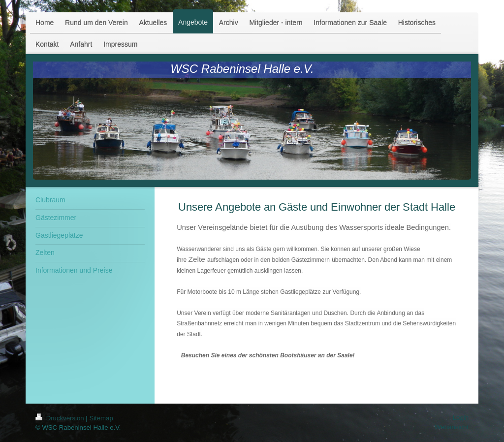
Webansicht (452, 427)
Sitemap (101, 418)
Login (461, 418)
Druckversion (61, 418)
